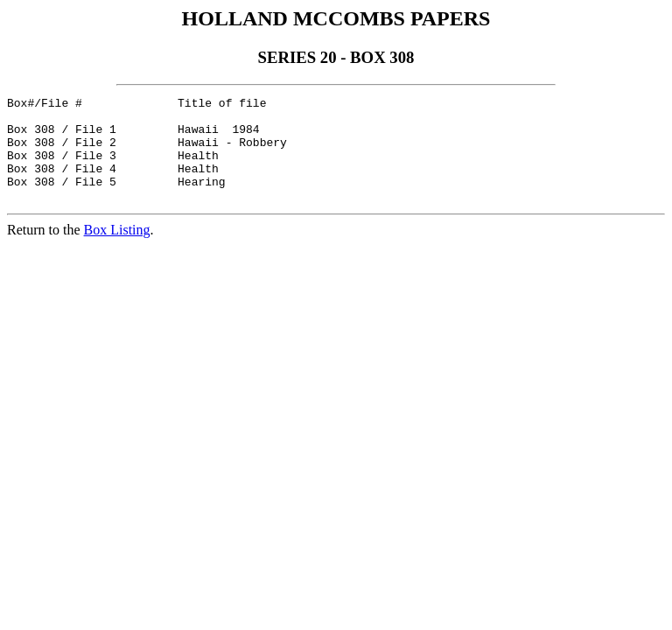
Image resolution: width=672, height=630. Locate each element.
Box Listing (117, 251)
